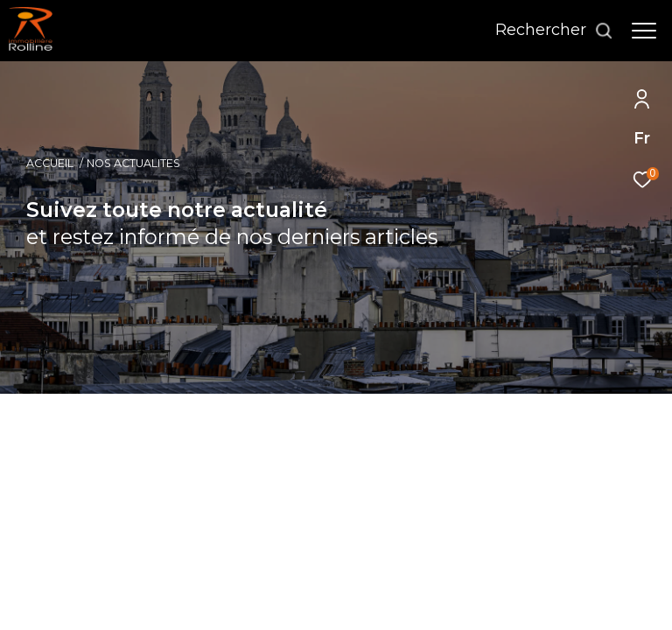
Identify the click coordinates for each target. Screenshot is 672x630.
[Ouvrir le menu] (644, 31)
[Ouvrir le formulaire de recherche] (554, 31)
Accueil (50, 163)
